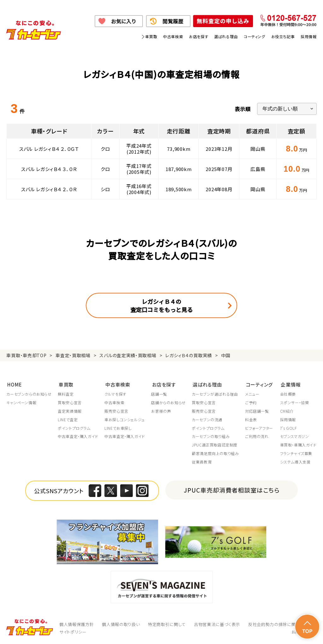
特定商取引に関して (167, 624)
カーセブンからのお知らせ (29, 394)
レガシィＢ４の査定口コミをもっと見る (161, 305)
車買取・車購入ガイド (298, 445)
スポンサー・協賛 (294, 402)
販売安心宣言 (117, 411)
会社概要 (288, 394)
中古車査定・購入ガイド (78, 436)
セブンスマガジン (294, 436)
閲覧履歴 (173, 21)
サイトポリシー (73, 631)
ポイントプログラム (74, 428)
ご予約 (252, 402)
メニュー (253, 394)
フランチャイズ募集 (296, 453)
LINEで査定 (68, 419)
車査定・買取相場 (73, 355)
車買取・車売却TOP (26, 355)
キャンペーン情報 (21, 402)
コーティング (255, 36)
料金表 (252, 419)
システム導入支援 (295, 461)
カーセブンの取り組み (211, 436)
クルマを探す (116, 394)
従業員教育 (202, 461)
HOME (14, 384)
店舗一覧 (159, 394)
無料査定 (66, 394)
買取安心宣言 (70, 402)
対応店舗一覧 (258, 411)
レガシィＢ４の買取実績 (189, 355)
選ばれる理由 (226, 36)
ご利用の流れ (258, 436)
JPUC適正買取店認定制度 (215, 445)
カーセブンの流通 (208, 419)
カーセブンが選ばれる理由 (215, 394)
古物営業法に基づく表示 (217, 624)
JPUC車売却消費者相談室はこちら (232, 489)
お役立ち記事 (283, 36)
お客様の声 (161, 411)
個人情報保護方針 (76, 624)
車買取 (151, 36)
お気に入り (123, 21)
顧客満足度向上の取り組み (216, 453)
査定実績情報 (70, 411)
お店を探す (199, 36)
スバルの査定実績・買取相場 (128, 355)
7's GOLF (288, 428)
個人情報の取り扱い (121, 624)
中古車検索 (173, 36)
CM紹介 (287, 411)
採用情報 (308, 36)
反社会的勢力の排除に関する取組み (282, 624)
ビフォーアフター (260, 428)
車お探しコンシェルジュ (125, 419)
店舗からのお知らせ (169, 402)
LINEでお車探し (118, 428)
